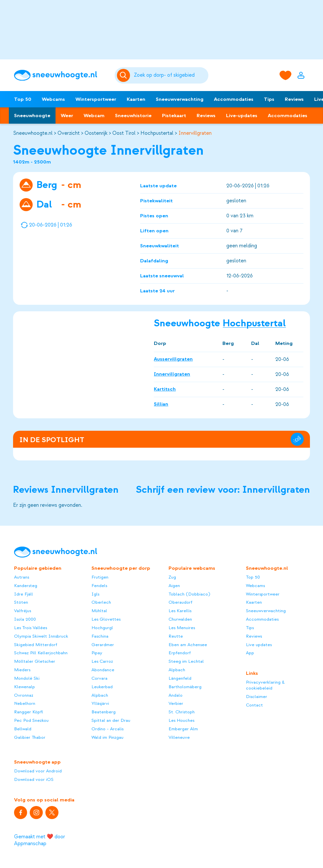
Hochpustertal (157, 133)
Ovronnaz (24, 695)
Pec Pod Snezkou (31, 720)
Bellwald (23, 729)
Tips (269, 99)
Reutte (176, 636)
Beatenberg (104, 712)
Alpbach (100, 695)
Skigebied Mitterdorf (36, 645)
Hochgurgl (102, 628)
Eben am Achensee (188, 645)
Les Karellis (180, 611)
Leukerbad (102, 687)
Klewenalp (24, 687)
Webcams (53, 99)
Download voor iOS (34, 779)
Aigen (174, 586)
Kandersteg (26, 586)
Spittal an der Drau (111, 720)
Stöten (21, 602)
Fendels (99, 586)
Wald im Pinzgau (107, 737)
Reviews (294, 99)
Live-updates (242, 116)
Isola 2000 (25, 619)
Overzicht (69, 133)
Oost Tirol (124, 133)
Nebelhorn (25, 703)
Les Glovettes (106, 619)
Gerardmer (103, 645)
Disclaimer (257, 697)
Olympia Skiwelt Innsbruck (41, 636)
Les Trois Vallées (31, 628)
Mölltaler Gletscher (35, 661)
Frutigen (100, 577)
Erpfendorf (180, 653)
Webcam (94, 116)
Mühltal (99, 611)
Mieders (22, 670)
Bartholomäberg (185, 687)
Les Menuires (182, 628)
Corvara (99, 678)
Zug (172, 577)
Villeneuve (179, 737)
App (250, 653)
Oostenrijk (96, 133)
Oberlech (101, 602)
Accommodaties (234, 99)
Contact (254, 705)
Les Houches (181, 720)
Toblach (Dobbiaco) (189, 594)
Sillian (161, 404)
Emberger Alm (183, 729)
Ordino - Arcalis (107, 729)
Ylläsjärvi (100, 703)
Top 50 (23, 99)
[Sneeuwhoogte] (61, 75)
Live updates (259, 645)
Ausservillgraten (173, 359)
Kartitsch (165, 389)
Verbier (176, 703)
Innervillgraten (195, 133)
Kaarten (136, 99)
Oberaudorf (180, 602)
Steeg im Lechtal (186, 661)
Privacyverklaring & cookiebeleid (265, 685)
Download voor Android (38, 771)
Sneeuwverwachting (180, 99)
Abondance (103, 670)
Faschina (100, 636)
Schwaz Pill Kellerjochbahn (41, 653)
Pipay (97, 653)
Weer (67, 116)
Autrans (22, 577)
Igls (95, 594)
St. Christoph (182, 712)
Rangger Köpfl (29, 712)
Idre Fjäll (24, 594)
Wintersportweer (96, 99)
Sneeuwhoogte (32, 116)
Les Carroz (102, 661)
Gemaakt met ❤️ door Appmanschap (40, 840)
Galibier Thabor (30, 737)
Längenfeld (180, 678)
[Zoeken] (170, 75)
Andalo (176, 695)
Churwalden (180, 619)
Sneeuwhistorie (133, 116)
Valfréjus (23, 611)
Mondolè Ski (27, 678)
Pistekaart (174, 116)
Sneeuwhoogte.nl (33, 133)
